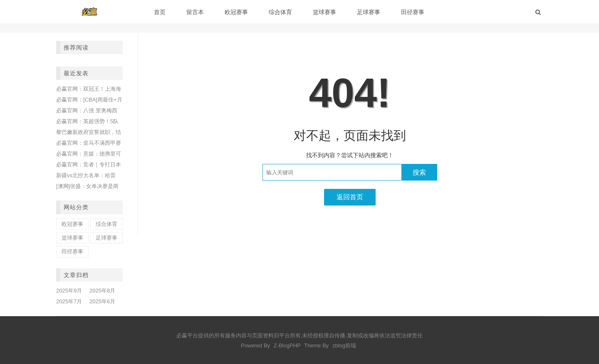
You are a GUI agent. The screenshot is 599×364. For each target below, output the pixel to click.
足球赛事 (369, 12)
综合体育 (280, 12)
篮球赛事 (324, 12)
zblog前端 (344, 345)
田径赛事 (413, 12)
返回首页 (350, 197)
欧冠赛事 (236, 12)
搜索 (419, 172)
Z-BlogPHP (287, 345)
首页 (160, 12)
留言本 (195, 12)
